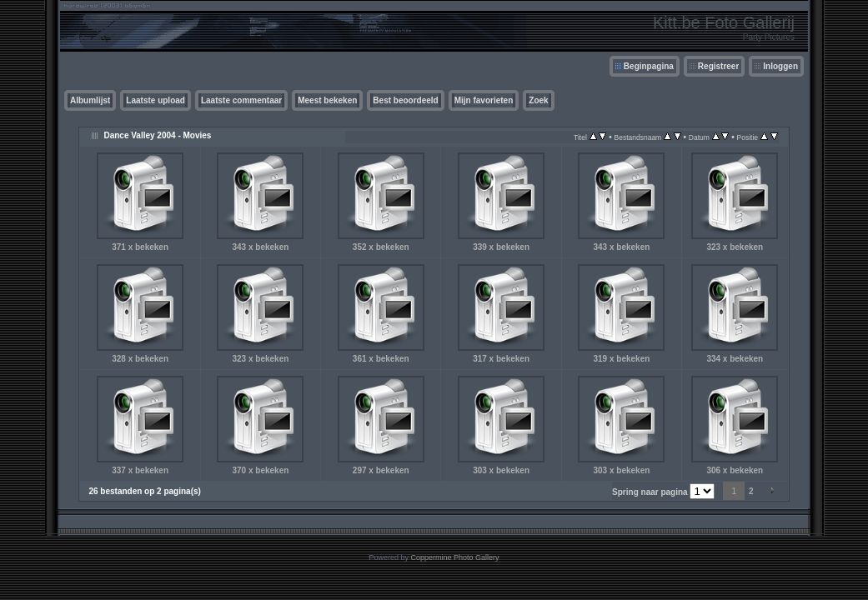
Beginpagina (649, 66)
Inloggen (780, 66)
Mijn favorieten (484, 100)
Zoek (538, 100)
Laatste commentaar (241, 100)
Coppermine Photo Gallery (454, 557)
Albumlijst (90, 100)
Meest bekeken (327, 100)
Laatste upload (156, 100)
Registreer (718, 66)
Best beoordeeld (405, 100)
